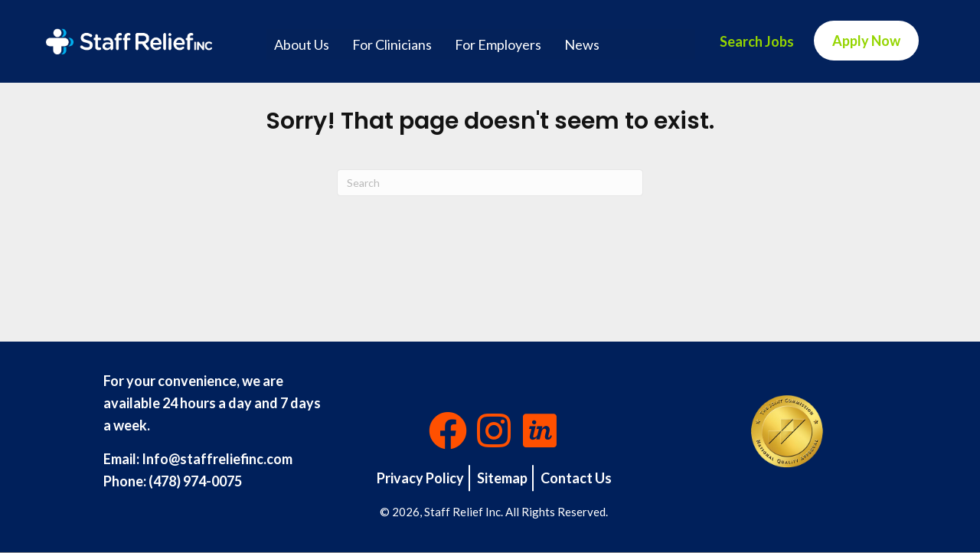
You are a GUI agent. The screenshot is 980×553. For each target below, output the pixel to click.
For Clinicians (392, 44)
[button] (448, 430)
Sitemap (502, 478)
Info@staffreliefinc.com (217, 459)
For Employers (498, 44)
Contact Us (576, 478)
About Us (302, 44)
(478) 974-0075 (195, 481)
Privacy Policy (420, 478)
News (582, 44)
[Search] (490, 183)
